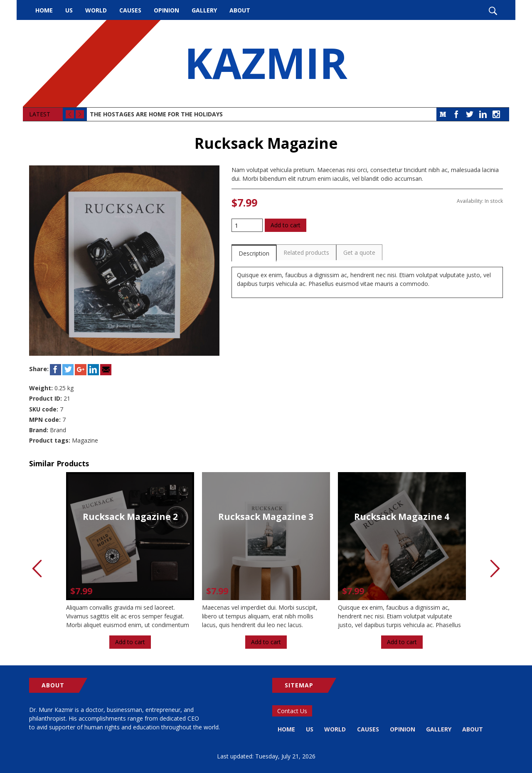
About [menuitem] (240, 10)
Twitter (470, 114)
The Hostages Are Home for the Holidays (156, 114)
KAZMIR (266, 64)
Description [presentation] (254, 253)
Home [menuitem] (44, 10)
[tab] (254, 253)
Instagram (496, 114)
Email (106, 370)
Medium (443, 114)
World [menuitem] (96, 10)
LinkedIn (483, 114)
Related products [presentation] (306, 252)
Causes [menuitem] (130, 10)
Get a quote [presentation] (359, 252)
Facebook (456, 114)
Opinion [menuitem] (166, 10)
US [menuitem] (69, 10)
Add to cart (286, 225)
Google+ (80, 370)
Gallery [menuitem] (204, 10)
